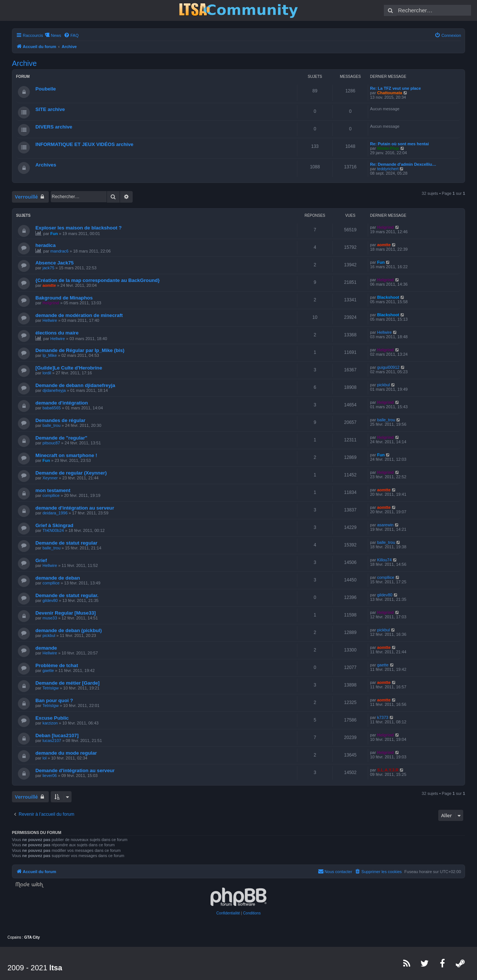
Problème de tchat (57, 665)
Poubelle (46, 89)
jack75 (48, 268)
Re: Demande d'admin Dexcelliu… (403, 164)
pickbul (383, 385)
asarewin (385, 525)
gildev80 (50, 600)
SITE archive (50, 109)
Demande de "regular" (61, 438)
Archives (46, 165)
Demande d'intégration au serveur (75, 770)
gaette (48, 670)
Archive (24, 63)
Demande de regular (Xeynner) (71, 473)
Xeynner (50, 478)
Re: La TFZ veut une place (395, 88)
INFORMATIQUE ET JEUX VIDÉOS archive (84, 144)
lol (45, 758)
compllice (51, 495)
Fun (54, 234)
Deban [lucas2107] (57, 735)
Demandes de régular (60, 420)
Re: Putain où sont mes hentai (399, 144)
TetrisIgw (50, 688)
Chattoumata (390, 93)
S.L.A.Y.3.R (388, 770)
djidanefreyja (54, 390)
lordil (47, 373)
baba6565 (52, 408)
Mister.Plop (388, 148)
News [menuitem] (56, 35)
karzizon (50, 723)
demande (46, 648)
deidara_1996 (55, 513)
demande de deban (58, 578)
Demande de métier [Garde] (67, 683)
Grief (41, 560)
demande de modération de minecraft (79, 315)
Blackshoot (388, 297)
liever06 (50, 776)
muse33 (50, 618)
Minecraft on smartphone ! (66, 455)
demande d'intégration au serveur (75, 508)
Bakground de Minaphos (64, 298)
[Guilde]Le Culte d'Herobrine (69, 368)
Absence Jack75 (55, 263)
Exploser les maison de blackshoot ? (79, 228)
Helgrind (386, 227)
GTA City (32, 937)
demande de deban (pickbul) (69, 630)
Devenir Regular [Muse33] (66, 613)
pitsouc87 (51, 443)
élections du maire (57, 333)
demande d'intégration (62, 403)
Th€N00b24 (53, 530)
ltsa (56, 968)
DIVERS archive (54, 127)
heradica (45, 245)
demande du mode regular (66, 753)
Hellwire (50, 320)
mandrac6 (59, 251)
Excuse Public (52, 718)
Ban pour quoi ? (54, 700)
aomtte (384, 245)
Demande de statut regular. (67, 595)
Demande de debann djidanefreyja (75, 385)
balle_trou (51, 425)
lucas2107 (52, 740)
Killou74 (384, 560)
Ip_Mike (50, 355)
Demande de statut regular (66, 543)
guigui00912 (388, 367)
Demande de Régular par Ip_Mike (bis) (80, 350)
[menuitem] (71, 35)
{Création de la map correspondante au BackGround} (97, 280)
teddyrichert (388, 169)
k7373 (383, 717)
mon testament (53, 490)
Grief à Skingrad (54, 525)
